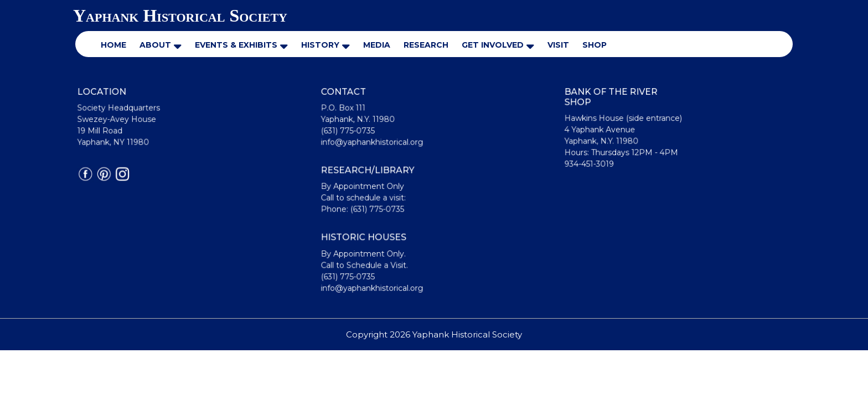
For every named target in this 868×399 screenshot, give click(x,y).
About (155, 45)
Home (113, 45)
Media (377, 45)
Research (426, 45)
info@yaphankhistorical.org (374, 144)
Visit (558, 45)
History (320, 45)
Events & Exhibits (236, 45)
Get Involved (493, 45)
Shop (595, 45)
